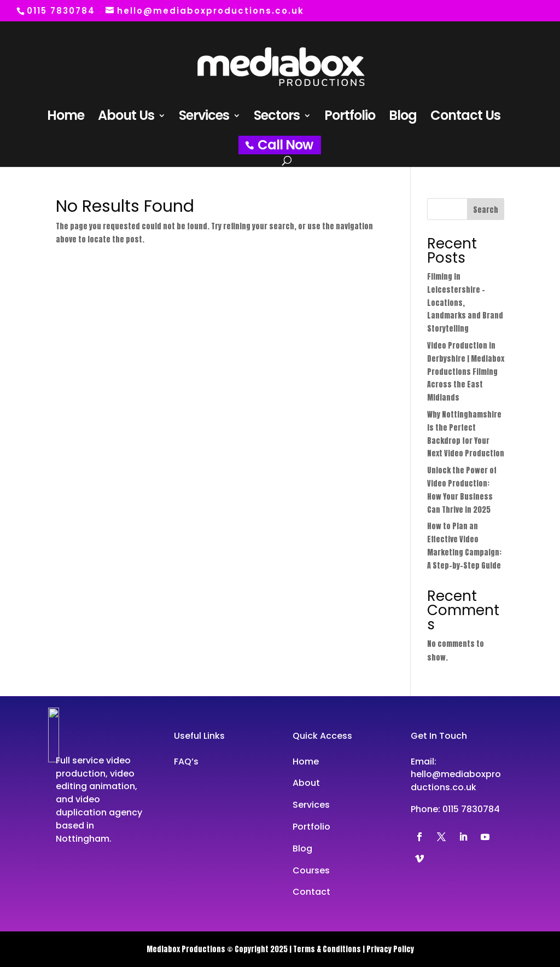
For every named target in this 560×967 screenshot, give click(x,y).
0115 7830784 (471, 809)
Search (486, 210)
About (306, 783)
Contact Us (465, 118)
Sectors (277, 118)
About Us (126, 118)
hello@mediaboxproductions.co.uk (456, 781)
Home (66, 118)
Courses (311, 870)
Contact (311, 892)
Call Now (285, 145)
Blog (403, 118)
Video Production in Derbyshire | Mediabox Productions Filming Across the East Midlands (466, 372)
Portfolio (350, 118)
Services (204, 118)
